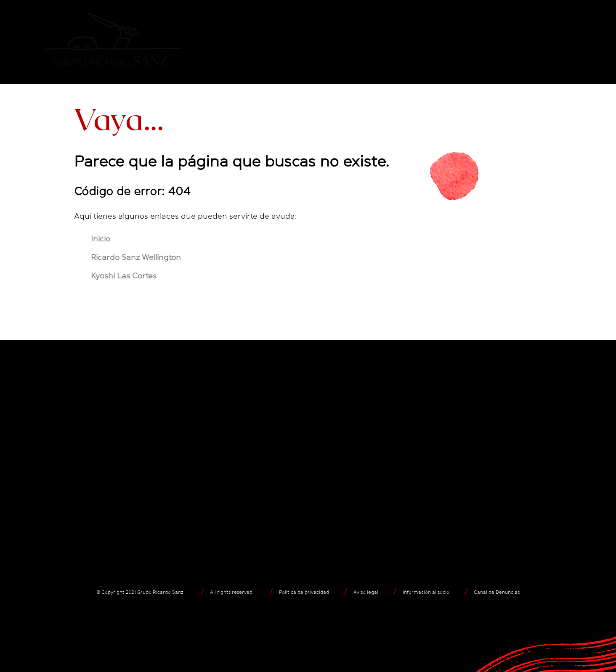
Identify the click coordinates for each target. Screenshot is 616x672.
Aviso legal (366, 592)
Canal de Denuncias (497, 592)
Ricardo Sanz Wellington (136, 257)
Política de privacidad (304, 592)
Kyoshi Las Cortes (124, 276)
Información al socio (426, 592)
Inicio (101, 239)
